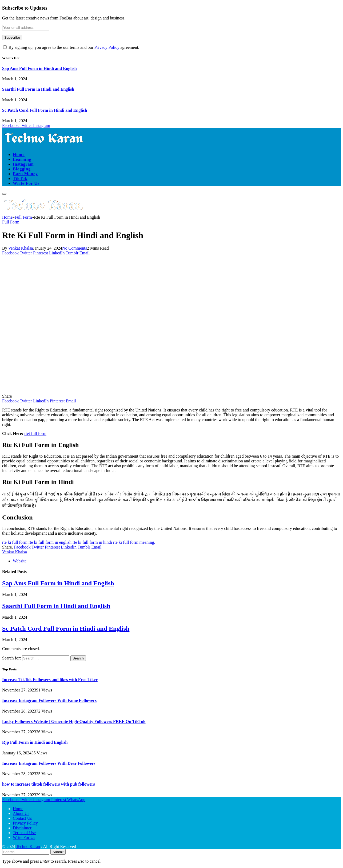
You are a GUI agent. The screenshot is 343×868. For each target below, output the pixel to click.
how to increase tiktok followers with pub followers (49, 784)
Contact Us (22, 818)
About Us (21, 813)
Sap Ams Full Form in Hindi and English (39, 68)
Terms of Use (24, 833)
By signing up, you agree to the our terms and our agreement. (71, 47)
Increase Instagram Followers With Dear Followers (49, 763)
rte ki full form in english (50, 542)
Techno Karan (28, 847)
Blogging (22, 169)
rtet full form (35, 433)
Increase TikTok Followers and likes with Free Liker (50, 680)
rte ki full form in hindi (92, 542)
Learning (22, 159)
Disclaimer (22, 828)
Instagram (23, 164)
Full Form (11, 222)
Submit (58, 852)
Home (19, 155)
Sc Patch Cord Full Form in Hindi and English (45, 110)
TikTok (20, 179)
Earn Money (25, 174)
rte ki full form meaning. (134, 542)
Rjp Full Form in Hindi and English (35, 742)
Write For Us (26, 183)
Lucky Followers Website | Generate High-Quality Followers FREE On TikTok (74, 721)
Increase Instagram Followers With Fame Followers (49, 700)
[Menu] (4, 194)
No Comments (75, 248)
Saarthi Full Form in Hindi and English (38, 89)
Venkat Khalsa (20, 248)
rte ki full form (15, 542)
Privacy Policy (107, 47)
